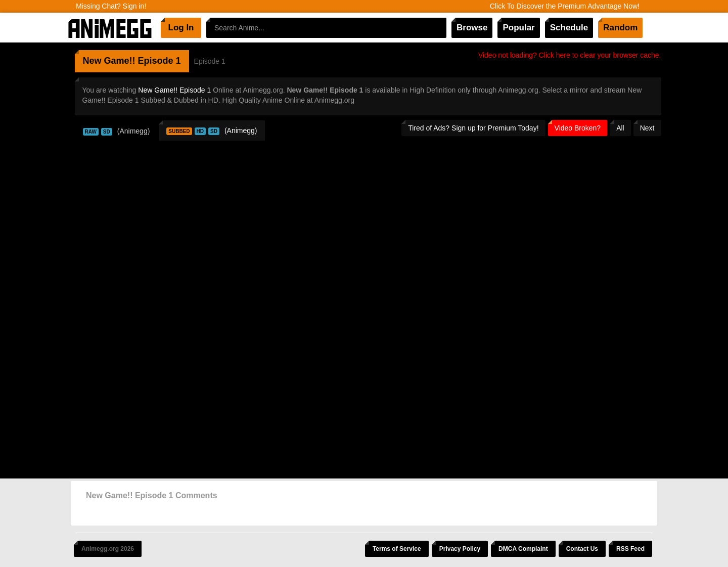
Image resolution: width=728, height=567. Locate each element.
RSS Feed (630, 549)
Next (647, 128)
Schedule (569, 28)
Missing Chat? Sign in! (111, 6)
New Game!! (109, 61)
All (620, 128)
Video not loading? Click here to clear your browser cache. (570, 55)
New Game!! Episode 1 (174, 90)
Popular (518, 28)
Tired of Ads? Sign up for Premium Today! (473, 128)
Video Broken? (578, 128)
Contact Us (582, 549)
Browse (472, 28)
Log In (181, 28)
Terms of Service (397, 549)
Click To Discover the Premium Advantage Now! (565, 6)
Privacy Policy (460, 549)
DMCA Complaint (523, 549)
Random (620, 28)
